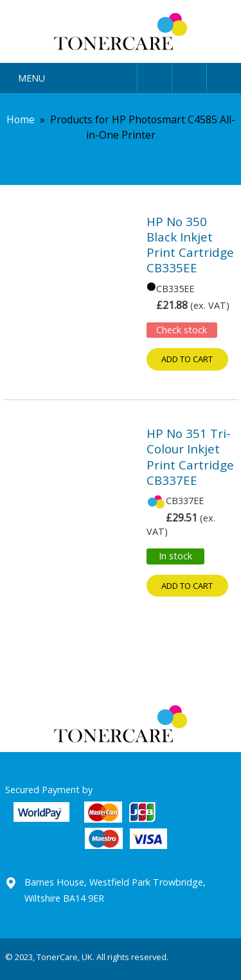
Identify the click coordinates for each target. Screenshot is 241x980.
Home (21, 119)
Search (189, 75)
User (155, 75)
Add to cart (187, 359)
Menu (31, 78)
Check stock (182, 330)
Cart (224, 75)
